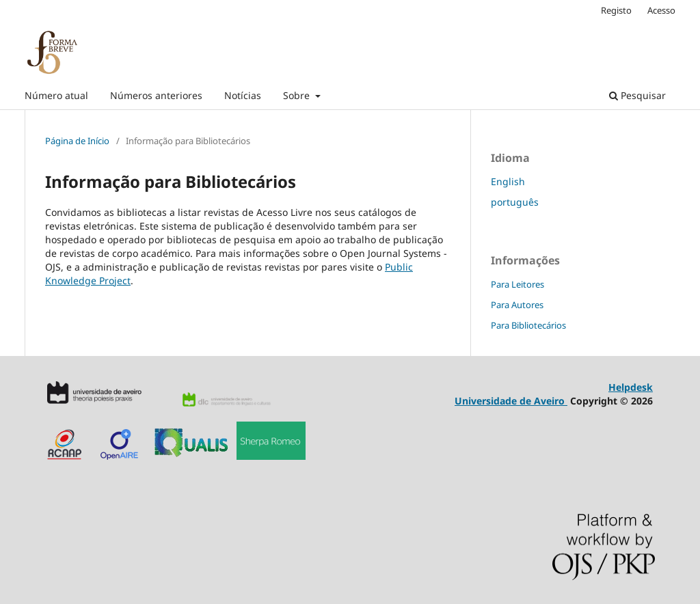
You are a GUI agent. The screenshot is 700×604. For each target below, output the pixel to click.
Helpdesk (631, 387)
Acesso (661, 10)
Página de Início (77, 141)
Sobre (298, 95)
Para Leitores (517, 284)
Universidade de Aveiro (511, 401)
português (515, 202)
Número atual (56, 95)
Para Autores (517, 305)
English (508, 181)
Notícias (243, 95)
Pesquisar (637, 95)
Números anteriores (156, 95)
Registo (616, 10)
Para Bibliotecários (528, 325)
